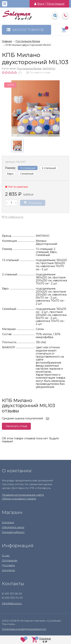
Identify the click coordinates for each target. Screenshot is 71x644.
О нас (6, 555)
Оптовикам (10, 560)
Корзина (8, 522)
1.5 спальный (28, 168)
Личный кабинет (13, 532)
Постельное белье (29, 68)
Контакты (8, 570)
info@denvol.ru (12, 603)
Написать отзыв (16, 426)
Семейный (27, 174)
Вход (41, 4)
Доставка (8, 565)
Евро (10, 174)
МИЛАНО (49, 68)
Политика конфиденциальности (24, 629)
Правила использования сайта (23, 495)
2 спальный (49, 168)
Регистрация (56, 4)
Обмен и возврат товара (19, 499)
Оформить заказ (13, 527)
